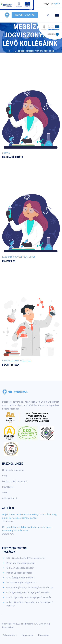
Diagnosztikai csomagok (15, 481)
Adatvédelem (10, 635)
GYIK (5, 493)
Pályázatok (8, 487)
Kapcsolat (44, 635)
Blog (5, 476)
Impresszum (28, 635)
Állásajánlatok (10, 498)
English (56, 4)
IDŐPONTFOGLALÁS (25, 15)
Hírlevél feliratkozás (13, 470)
